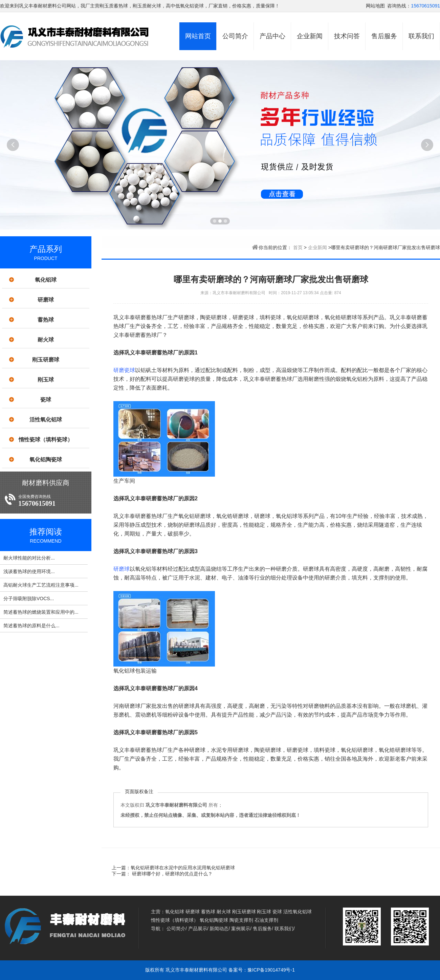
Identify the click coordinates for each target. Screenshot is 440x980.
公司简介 (235, 36)
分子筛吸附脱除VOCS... (29, 598)
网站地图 (375, 6)
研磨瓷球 (124, 370)
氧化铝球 (46, 280)
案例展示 (241, 929)
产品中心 (272, 36)
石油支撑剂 (266, 920)
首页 (298, 247)
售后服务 (384, 36)
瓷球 (46, 400)
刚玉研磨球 (46, 360)
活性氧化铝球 (46, 420)
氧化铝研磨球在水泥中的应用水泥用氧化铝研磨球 (183, 868)
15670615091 (425, 6)
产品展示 (198, 929)
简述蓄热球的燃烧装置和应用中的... (41, 612)
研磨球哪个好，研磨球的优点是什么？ (172, 874)
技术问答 (347, 36)
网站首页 (198, 36)
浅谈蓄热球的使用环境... (29, 571)
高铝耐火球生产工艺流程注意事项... (41, 585)
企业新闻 (310, 36)
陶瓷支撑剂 (241, 920)
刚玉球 (46, 380)
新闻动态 (219, 929)
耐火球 (46, 340)
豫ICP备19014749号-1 (271, 970)
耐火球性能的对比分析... (29, 558)
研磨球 (46, 300)
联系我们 (421, 36)
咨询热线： (399, 6)
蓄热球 (46, 320)
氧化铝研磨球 (195, 516)
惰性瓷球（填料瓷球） (46, 440)
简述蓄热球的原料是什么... (31, 626)
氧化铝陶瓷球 (46, 460)
